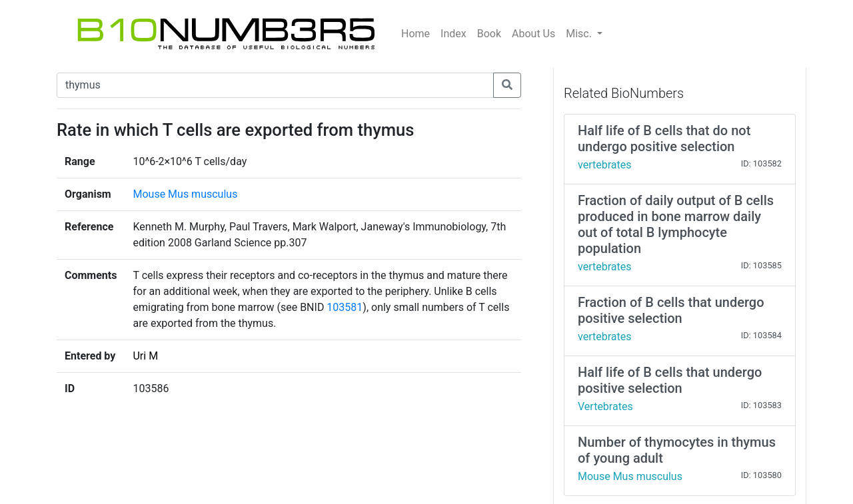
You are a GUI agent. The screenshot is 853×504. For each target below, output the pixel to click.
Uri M (145, 356)
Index (453, 34)
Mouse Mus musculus (185, 194)
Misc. (580, 34)
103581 (345, 307)
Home (416, 34)
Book (489, 34)
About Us (533, 34)
